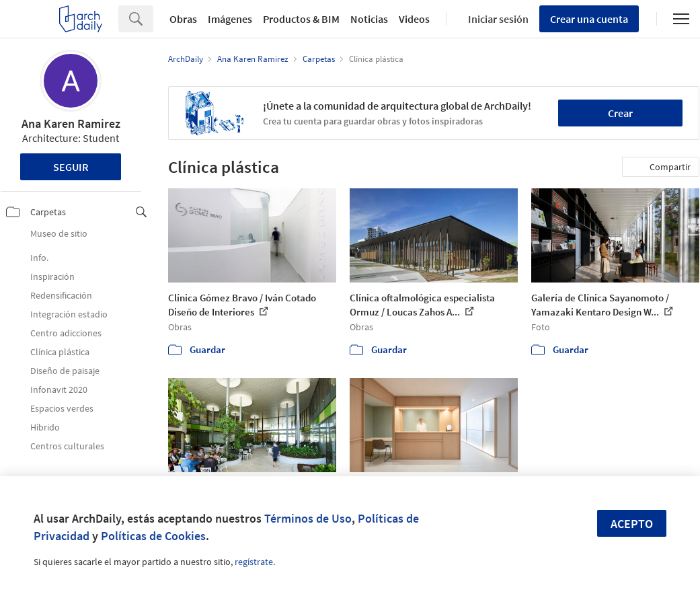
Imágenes (230, 19)
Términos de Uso (308, 518)
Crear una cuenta (589, 19)
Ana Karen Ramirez (71, 123)
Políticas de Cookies (153, 536)
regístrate (254, 562)
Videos (414, 19)
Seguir (71, 167)
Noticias (369, 19)
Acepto (632, 524)
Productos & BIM (301, 19)
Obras (183, 19)
